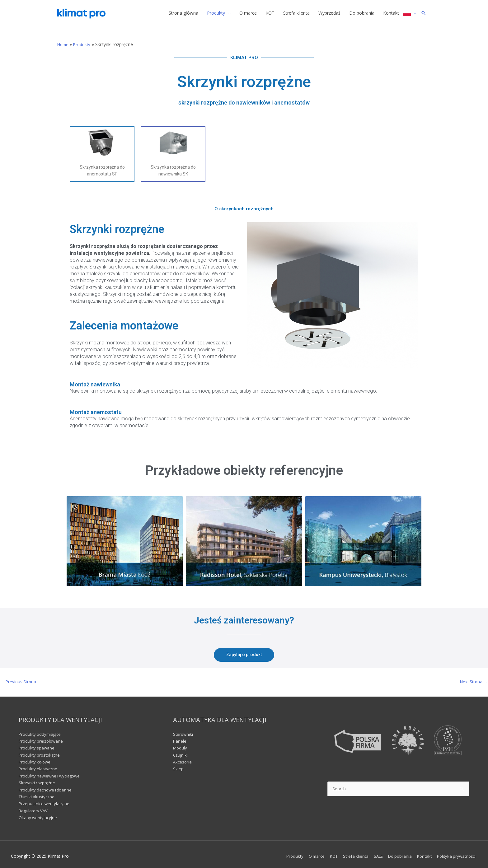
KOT (325, 852)
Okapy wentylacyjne (39, 814)
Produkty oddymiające (41, 730)
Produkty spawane (37, 744)
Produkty (283, 852)
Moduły (181, 744)
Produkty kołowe (36, 758)
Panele (180, 737)
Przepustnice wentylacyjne (45, 800)
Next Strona (472, 678)
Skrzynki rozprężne (38, 779)
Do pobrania (396, 852)
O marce (307, 852)
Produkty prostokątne (41, 751)
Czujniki (181, 751)
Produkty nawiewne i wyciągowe (51, 772)
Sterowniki (183, 730)
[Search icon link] (424, 14)
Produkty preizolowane (42, 737)
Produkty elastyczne (39, 765)
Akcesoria (183, 758)
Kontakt (422, 852)
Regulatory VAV (34, 807)
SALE (373, 852)
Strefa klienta (349, 852)
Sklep (178, 765)
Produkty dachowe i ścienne (47, 786)
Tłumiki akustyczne (38, 793)
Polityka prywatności (456, 852)
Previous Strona (19, 678)
